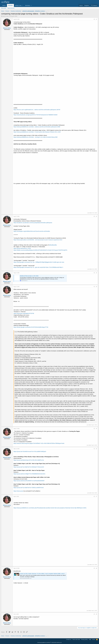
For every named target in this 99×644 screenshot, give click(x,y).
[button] (23, 5)
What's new (18, 5)
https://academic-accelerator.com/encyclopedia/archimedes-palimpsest (33, 223)
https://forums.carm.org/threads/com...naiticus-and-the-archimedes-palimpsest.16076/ (37, 110)
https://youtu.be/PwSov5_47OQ (22, 248)
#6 (96, 449)
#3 (96, 273)
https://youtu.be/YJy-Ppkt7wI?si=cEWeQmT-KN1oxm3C (29, 467)
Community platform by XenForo (50, 643)
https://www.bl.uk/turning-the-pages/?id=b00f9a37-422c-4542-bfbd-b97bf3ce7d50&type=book (39, 443)
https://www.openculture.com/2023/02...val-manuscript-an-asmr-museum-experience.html (38, 240)
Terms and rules (76, 639)
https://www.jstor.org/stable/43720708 (24, 313)
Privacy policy (84, 639)
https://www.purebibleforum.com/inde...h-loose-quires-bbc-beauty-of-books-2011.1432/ (37, 132)
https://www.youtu (18, 491)
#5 (96, 429)
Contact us (69, 639)
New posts (4, 8)
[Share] (94, 19)
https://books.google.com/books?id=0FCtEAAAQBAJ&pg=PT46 (31, 327)
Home (4, 5)
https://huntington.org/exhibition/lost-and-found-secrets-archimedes (32, 231)
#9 (96, 614)
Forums (10, 5)
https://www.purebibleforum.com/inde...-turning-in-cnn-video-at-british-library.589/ (36, 137)
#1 (96, 19)
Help (90, 639)
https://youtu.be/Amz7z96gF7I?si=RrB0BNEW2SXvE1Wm (29, 474)
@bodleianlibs (53, 245)
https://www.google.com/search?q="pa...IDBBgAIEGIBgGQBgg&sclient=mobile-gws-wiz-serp (39, 262)
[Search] (94, 5)
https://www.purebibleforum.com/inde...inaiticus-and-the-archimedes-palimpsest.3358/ (37, 127)
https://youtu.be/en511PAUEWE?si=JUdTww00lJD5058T (29, 481)
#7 (96, 496)
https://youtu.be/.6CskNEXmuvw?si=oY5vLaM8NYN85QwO (30, 451)
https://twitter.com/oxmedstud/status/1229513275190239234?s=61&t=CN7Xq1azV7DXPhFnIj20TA (40, 250)
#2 (96, 216)
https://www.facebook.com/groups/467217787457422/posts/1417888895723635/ (35, 115)
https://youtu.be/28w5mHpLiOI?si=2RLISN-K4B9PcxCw (29, 460)
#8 (96, 568)
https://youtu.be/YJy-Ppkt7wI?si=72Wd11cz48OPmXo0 (29, 488)
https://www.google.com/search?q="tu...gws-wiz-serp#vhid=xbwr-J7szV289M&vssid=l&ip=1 (38, 267)
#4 (96, 287)
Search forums (11, 8)
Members (28, 5)
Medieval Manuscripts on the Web (29, 276)
